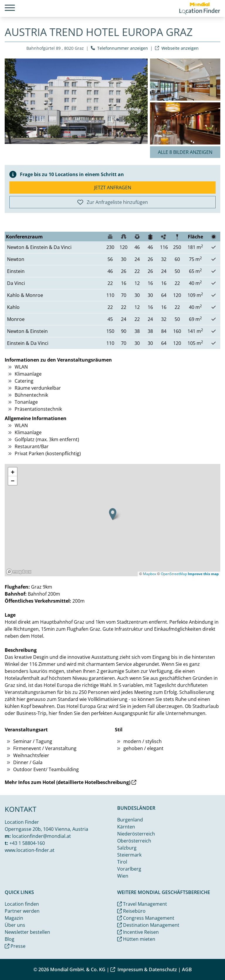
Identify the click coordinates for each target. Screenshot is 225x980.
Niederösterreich (136, 834)
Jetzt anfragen (113, 188)
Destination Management (148, 925)
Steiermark (129, 855)
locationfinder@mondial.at (41, 836)
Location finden (22, 904)
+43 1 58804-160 (27, 843)
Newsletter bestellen (27, 932)
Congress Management (146, 918)
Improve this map (203, 574)
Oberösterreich (134, 841)
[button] (113, 514)
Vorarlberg (129, 869)
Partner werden (22, 911)
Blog (10, 939)
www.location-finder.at (30, 850)
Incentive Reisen (138, 932)
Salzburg (127, 848)
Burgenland (130, 820)
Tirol (122, 862)
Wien (123, 876)
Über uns (15, 925)
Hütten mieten (136, 939)
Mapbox (150, 574)
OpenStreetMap (174, 574)
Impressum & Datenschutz (144, 969)
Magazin (14, 918)
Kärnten (126, 827)
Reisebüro (131, 911)
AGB (187, 969)
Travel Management (142, 904)
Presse (15, 946)
